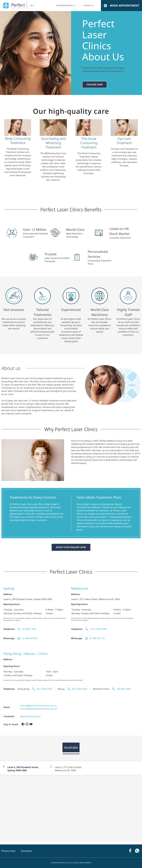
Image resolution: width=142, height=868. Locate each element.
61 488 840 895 (30, 638)
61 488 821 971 (98, 638)
